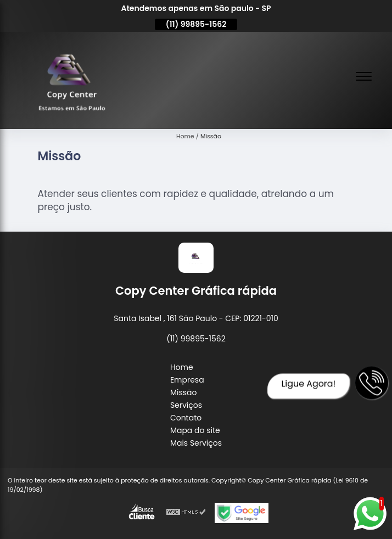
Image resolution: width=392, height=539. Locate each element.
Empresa (187, 380)
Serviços (186, 405)
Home (182, 367)
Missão (184, 392)
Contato (186, 418)
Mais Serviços (196, 443)
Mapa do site (195, 430)
